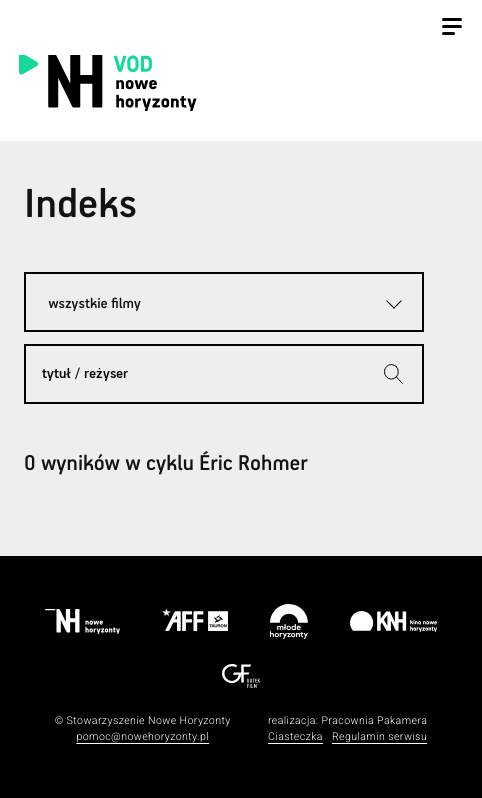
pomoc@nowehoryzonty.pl (142, 736)
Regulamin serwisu (379, 736)
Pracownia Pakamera (374, 720)
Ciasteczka (295, 736)
